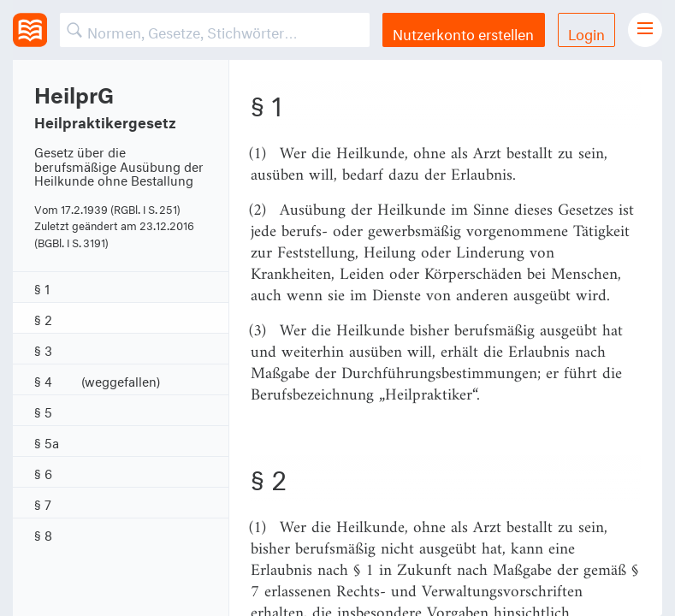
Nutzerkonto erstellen (463, 32)
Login (586, 32)
